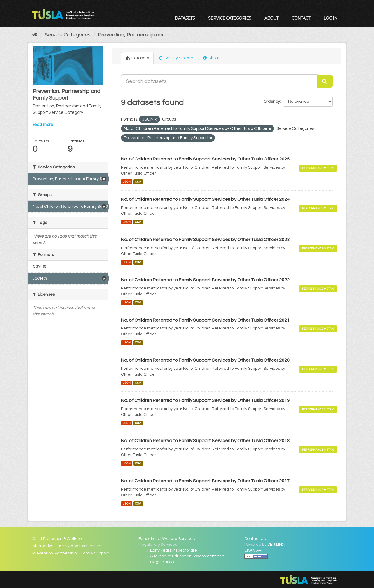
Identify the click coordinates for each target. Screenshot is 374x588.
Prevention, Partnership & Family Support (71, 553)
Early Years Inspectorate (174, 550)
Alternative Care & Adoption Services (67, 546)
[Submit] (325, 81)
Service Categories (230, 18)
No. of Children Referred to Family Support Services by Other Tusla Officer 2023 (205, 240)
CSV (138, 182)
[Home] (35, 35)
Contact (301, 18)
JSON (127, 182)
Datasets (185, 18)
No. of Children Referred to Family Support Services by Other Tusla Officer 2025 (205, 159)
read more (43, 125)
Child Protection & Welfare (57, 539)
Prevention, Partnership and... (133, 35)
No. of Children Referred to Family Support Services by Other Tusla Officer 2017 (205, 481)
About (271, 18)
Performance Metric (318, 168)
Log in (330, 18)
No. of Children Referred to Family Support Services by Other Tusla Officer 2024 (205, 199)
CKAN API (253, 550)
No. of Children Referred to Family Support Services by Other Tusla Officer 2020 (205, 360)
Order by (272, 102)
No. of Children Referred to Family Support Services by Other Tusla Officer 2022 (205, 280)
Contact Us (255, 539)
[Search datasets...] (219, 81)
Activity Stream (176, 58)
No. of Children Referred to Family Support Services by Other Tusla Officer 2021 (205, 320)
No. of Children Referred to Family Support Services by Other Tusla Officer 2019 (205, 400)
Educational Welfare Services (167, 539)
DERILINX (276, 545)
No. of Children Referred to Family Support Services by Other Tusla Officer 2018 (205, 441)
